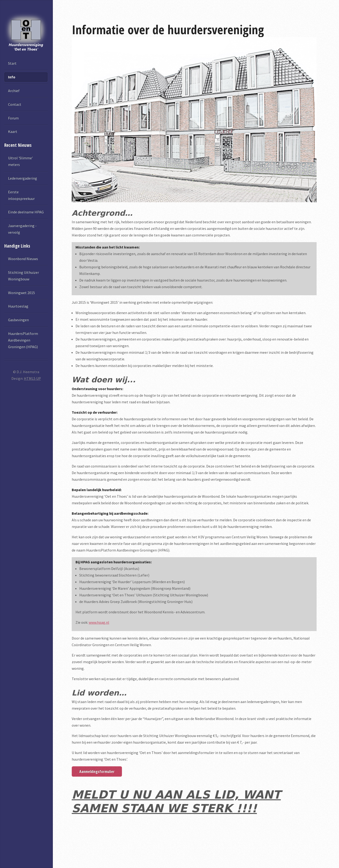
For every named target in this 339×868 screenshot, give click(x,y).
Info (12, 77)
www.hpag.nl (99, 622)
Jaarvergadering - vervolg (22, 229)
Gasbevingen (18, 320)
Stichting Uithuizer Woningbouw (23, 276)
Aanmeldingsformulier (97, 771)
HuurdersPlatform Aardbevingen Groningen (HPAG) (23, 340)
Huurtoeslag (18, 306)
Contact (15, 104)
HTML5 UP (32, 378)
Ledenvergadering (23, 178)
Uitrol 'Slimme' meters (20, 161)
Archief (14, 91)
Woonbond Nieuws (23, 259)
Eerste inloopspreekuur (21, 195)
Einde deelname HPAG (26, 212)
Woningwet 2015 (21, 293)
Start (12, 63)
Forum (13, 118)
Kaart (13, 131)
